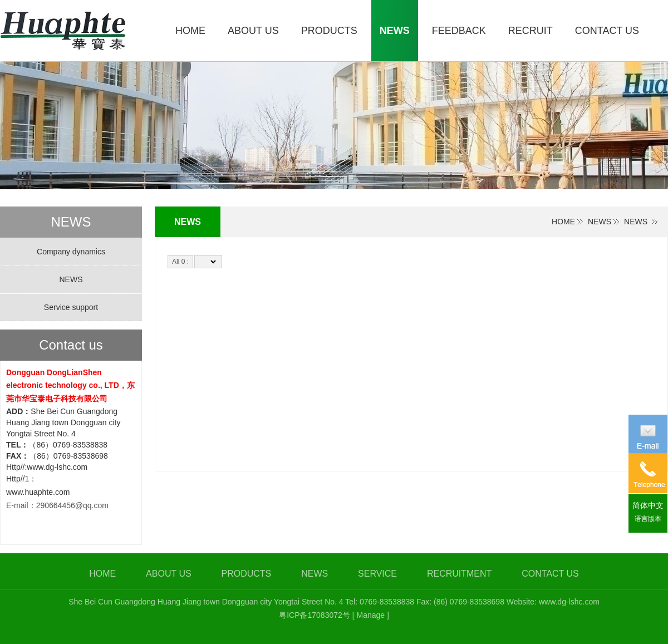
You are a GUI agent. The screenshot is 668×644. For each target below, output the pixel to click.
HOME (563, 222)
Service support (71, 307)
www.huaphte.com (38, 492)
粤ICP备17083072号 (315, 615)
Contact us (71, 345)
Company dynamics (71, 252)
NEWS (600, 222)
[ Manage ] (371, 615)
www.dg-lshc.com (569, 602)
